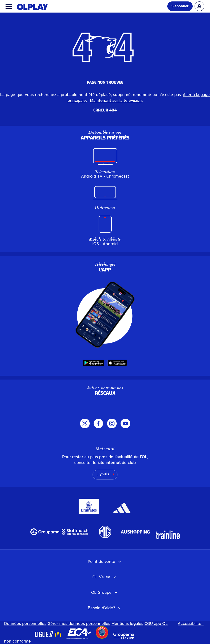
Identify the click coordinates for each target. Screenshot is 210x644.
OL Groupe (101, 593)
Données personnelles (25, 624)
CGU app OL (156, 624)
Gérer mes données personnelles (79, 624)
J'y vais (103, 474)
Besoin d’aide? (101, 608)
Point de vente (102, 562)
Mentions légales (127, 624)
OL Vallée (101, 577)
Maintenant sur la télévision (116, 101)
